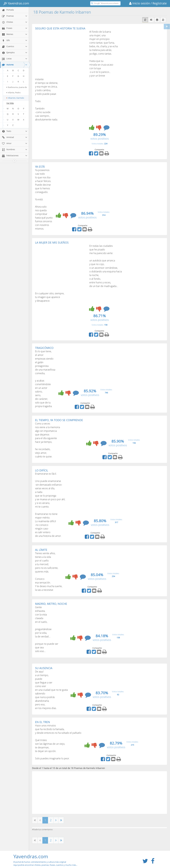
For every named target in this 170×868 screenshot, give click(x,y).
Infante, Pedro (13, 93)
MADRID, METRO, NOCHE (51, 604)
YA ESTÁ (40, 167)
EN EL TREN (43, 722)
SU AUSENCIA (44, 668)
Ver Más (10, 103)
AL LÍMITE (41, 550)
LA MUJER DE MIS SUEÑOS (52, 242)
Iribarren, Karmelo (15, 98)
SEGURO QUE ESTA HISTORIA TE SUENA (60, 28)
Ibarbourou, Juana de (17, 87)
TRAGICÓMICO (44, 348)
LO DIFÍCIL (42, 470)
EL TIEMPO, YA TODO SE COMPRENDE (59, 420)
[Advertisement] (61, 53)
